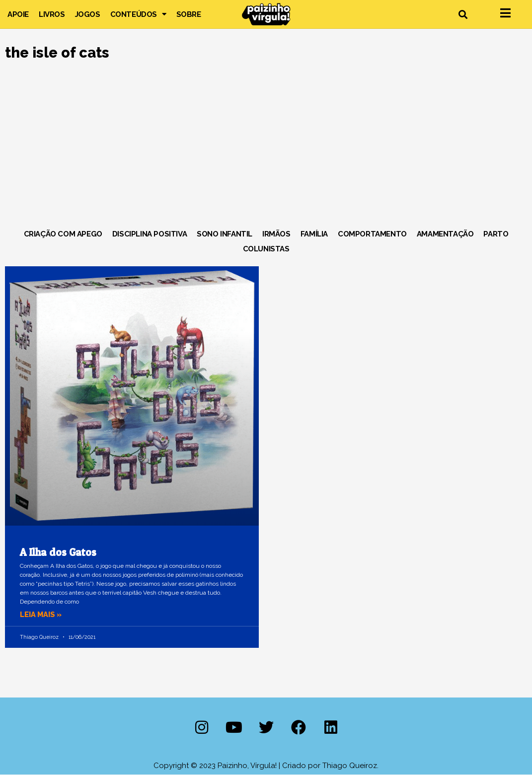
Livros (52, 14)
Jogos (88, 14)
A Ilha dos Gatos (58, 552)
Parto (496, 234)
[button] (463, 14)
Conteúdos (138, 14)
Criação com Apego (63, 234)
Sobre (189, 14)
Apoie (18, 14)
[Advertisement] (266, 147)
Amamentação (445, 234)
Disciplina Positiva (150, 234)
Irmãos (276, 234)
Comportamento (372, 234)
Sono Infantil (225, 234)
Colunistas (266, 249)
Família (314, 234)
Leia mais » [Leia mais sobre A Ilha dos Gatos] (42, 615)
